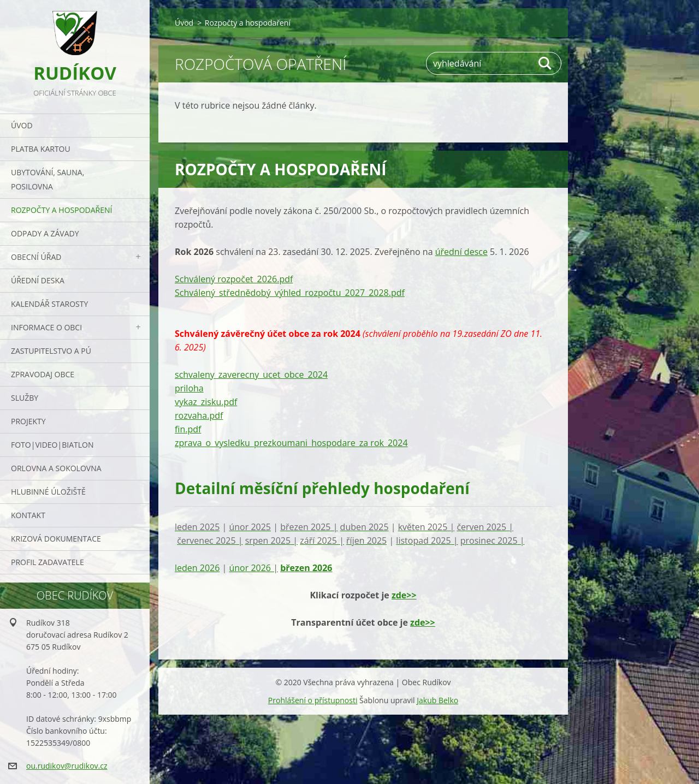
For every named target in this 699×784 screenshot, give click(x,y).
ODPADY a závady (45, 233)
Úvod (22, 125)
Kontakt (28, 515)
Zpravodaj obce (43, 374)
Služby (25, 398)
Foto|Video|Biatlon (52, 445)
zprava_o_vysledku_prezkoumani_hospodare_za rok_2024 (291, 443)
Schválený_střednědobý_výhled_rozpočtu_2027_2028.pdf (290, 293)
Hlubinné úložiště (48, 492)
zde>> (404, 595)
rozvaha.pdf (199, 415)
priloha (189, 388)
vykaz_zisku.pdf (206, 402)
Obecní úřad (36, 257)
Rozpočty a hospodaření (61, 210)
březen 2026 (306, 568)
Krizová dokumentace (56, 539)
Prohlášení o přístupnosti (313, 700)
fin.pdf (188, 429)
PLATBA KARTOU (41, 149)
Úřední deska (38, 280)
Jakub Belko (437, 700)
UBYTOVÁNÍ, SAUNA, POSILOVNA (48, 179)
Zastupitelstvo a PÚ (51, 351)
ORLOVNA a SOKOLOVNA (56, 468)
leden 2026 (197, 568)
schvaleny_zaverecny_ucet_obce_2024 (251, 375)
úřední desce (461, 252)
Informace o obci (46, 327)
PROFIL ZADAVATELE (48, 562)
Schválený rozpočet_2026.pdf (234, 279)
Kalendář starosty (49, 304)
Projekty (28, 421)
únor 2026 (253, 568)
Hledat (546, 63)
